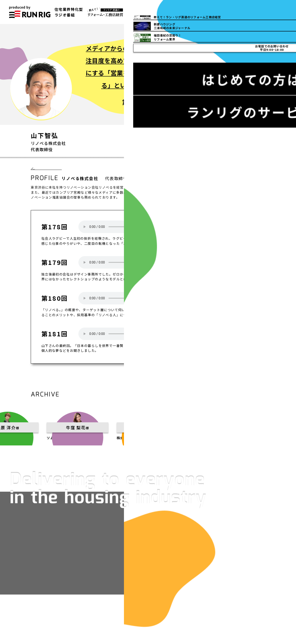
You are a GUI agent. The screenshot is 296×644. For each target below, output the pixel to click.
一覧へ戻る (46, 172)
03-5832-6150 (224, 12)
